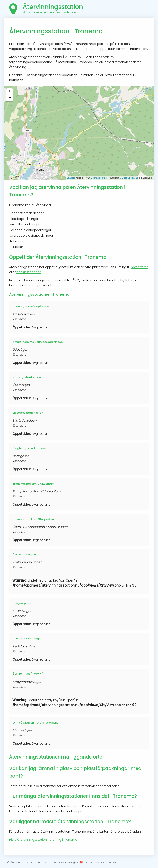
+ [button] (10, 92)
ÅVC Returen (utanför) (28, 674)
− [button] (10, 98)
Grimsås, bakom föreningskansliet (36, 723)
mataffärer (139, 267)
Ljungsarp (19, 603)
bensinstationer (28, 272)
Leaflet (70, 178)
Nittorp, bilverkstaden (27, 377)
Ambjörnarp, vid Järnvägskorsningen (38, 342)
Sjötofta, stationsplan (28, 413)
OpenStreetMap (99, 178)
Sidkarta (114, 862)
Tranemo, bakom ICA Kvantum (33, 484)
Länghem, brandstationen (30, 448)
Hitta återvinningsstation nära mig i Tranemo (43, 840)
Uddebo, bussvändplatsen (31, 306)
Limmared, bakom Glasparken (33, 519)
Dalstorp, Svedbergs (26, 639)
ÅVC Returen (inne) (26, 555)
